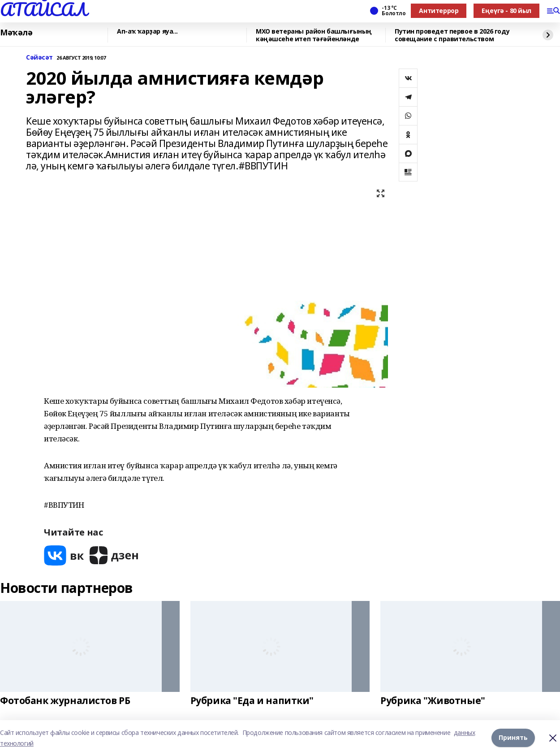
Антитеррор (439, 11)
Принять (513, 738)
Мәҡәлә (16, 33)
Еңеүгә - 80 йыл (506, 11)
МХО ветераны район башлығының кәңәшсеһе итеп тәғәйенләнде (314, 35)
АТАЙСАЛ (43, 9)
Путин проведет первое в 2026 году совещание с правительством (452, 35)
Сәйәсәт (39, 58)
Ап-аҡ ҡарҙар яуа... (147, 32)
